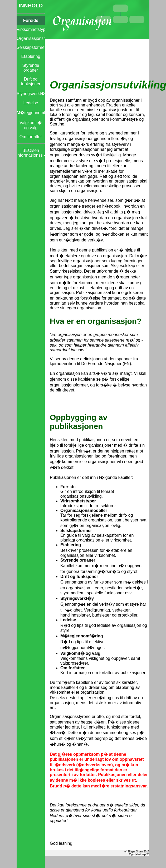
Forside (31, 20)
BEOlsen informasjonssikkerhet (31, 153)
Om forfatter (31, 137)
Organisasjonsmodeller (31, 38)
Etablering (31, 56)
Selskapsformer (31, 47)
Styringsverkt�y (31, 94)
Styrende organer (31, 68)
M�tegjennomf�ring (31, 113)
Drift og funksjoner (31, 81)
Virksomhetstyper (31, 29)
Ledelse (31, 103)
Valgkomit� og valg (31, 125)
